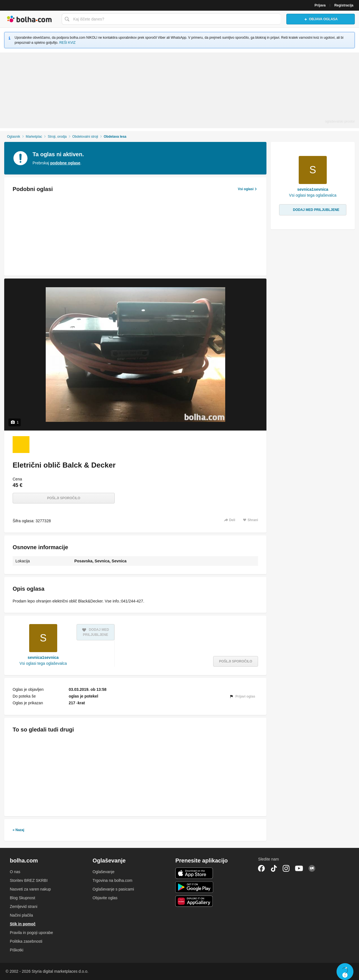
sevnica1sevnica (43, 657)
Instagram (286, 868)
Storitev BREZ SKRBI (29, 880)
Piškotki (17, 950)
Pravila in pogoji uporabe (31, 933)
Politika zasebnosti (26, 941)
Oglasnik (14, 137)
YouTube (299, 868)
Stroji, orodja (57, 137)
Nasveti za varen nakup (30, 889)
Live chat (345, 972)
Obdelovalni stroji (85, 137)
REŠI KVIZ (67, 43)
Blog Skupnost (22, 898)
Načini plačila (21, 915)
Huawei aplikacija (194, 901)
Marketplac (34, 137)
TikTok (274, 868)
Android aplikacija (194, 887)
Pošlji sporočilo (64, 498)
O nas (15, 872)
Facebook (261, 868)
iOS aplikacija (194, 873)
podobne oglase (65, 163)
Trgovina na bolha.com (112, 880)
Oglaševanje (103, 872)
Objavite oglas (105, 898)
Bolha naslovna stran (29, 19)
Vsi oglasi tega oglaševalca (43, 663)
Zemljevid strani (24, 907)
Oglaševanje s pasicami (113, 889)
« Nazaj (18, 830)
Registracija (344, 5)
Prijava (320, 5)
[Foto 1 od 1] (21, 445)
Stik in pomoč (23, 924)
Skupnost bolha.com (312, 868)
